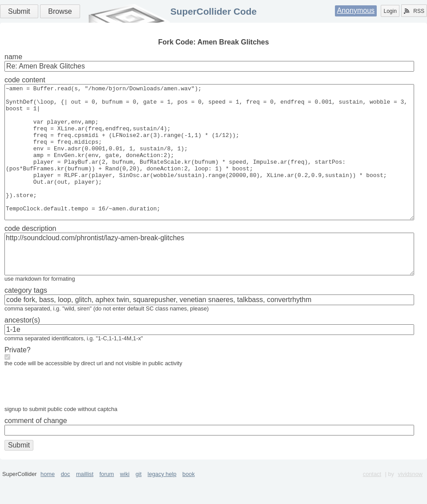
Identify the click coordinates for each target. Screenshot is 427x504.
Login (390, 11)
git (139, 501)
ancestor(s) (22, 347)
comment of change (36, 447)
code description (30, 255)
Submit (19, 11)
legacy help (162, 501)
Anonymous (356, 10)
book (189, 501)
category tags (26, 317)
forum (107, 501)
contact (372, 501)
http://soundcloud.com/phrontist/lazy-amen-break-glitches (209, 281)
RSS (414, 11)
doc (66, 501)
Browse (60, 11)
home (48, 501)
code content (25, 80)
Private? (18, 377)
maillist (85, 501)
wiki (125, 501)
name (13, 57)
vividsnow (410, 501)
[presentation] (72, 415)
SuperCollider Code (213, 11)
